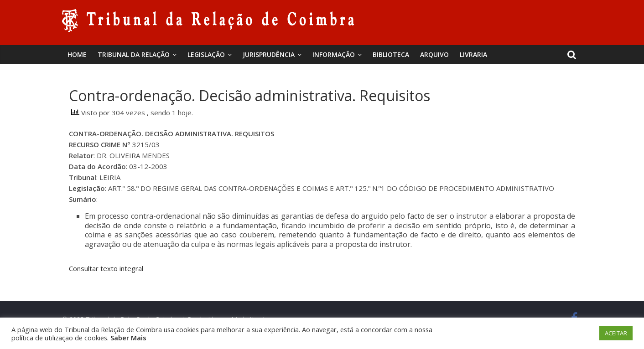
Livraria (473, 54)
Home (77, 54)
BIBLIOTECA (391, 54)
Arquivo (434, 54)
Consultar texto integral (106, 268)
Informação (334, 54)
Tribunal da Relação (134, 54)
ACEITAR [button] (616, 333)
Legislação (206, 54)
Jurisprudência (269, 54)
